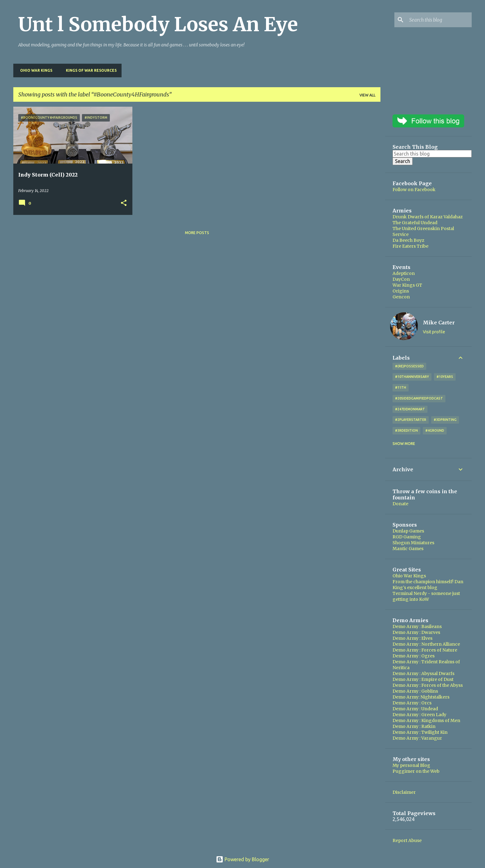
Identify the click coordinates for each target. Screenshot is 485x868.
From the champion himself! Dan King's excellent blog (428, 585)
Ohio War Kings (34, 70)
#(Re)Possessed (409, 366)
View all (367, 95)
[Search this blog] (439, 20)
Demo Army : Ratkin (414, 726)
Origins (401, 291)
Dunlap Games (408, 531)
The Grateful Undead (415, 223)
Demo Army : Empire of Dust (423, 679)
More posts (197, 233)
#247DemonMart (410, 409)
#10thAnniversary (412, 377)
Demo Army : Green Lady (419, 715)
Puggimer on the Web (416, 771)
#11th (401, 387)
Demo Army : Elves (412, 638)
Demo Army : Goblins (415, 691)
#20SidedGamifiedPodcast (419, 398)
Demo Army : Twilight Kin (420, 732)
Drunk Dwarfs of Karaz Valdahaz (428, 217)
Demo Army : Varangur (417, 738)
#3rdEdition (406, 430)
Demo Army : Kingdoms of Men (426, 720)
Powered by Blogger (242, 859)
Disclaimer (404, 792)
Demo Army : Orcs (412, 703)
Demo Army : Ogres (414, 656)
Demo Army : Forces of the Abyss (428, 685)
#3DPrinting (445, 420)
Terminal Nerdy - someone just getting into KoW (426, 596)
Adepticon (404, 273)
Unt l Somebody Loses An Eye (158, 24)
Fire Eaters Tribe (410, 246)
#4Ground (435, 430)
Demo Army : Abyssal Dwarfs (423, 673)
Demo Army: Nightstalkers (421, 697)
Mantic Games (408, 549)
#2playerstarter (411, 420)
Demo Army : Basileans (417, 626)
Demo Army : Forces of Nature (425, 650)
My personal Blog (411, 765)
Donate (400, 504)
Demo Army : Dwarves (416, 632)
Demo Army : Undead (415, 709)
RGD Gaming (407, 537)
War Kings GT (407, 285)
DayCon (401, 279)
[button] (124, 203)
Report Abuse (407, 840)
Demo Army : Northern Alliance (426, 644)
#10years (445, 377)
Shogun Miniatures (413, 543)
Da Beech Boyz (408, 240)
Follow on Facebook (414, 190)
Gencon (401, 297)
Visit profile (434, 332)
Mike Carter (439, 323)
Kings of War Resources (89, 70)
